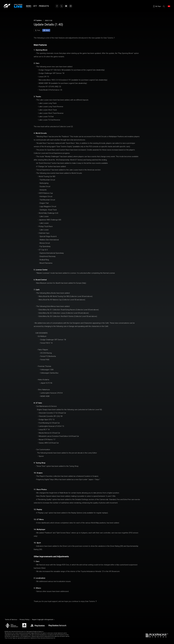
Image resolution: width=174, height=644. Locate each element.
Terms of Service (12, 620)
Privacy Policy (27, 620)
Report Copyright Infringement (48, 620)
